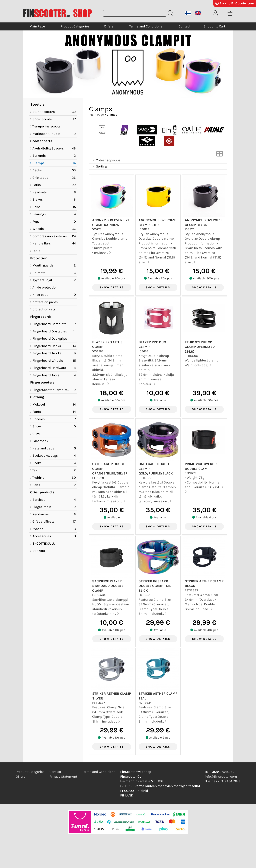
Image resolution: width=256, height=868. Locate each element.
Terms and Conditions (146, 26)
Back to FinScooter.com (235, 3)
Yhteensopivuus (106, 160)
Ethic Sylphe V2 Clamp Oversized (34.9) (200, 347)
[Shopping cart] (230, 13)
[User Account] (215, 13)
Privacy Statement (63, 777)
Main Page (37, 26)
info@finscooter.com (221, 777)
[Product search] (135, 13)
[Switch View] (220, 155)
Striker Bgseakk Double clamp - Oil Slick (155, 586)
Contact (184, 26)
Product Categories (75, 26)
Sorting (99, 167)
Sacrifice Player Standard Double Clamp (108, 586)
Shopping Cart (214, 26)
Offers (109, 26)
